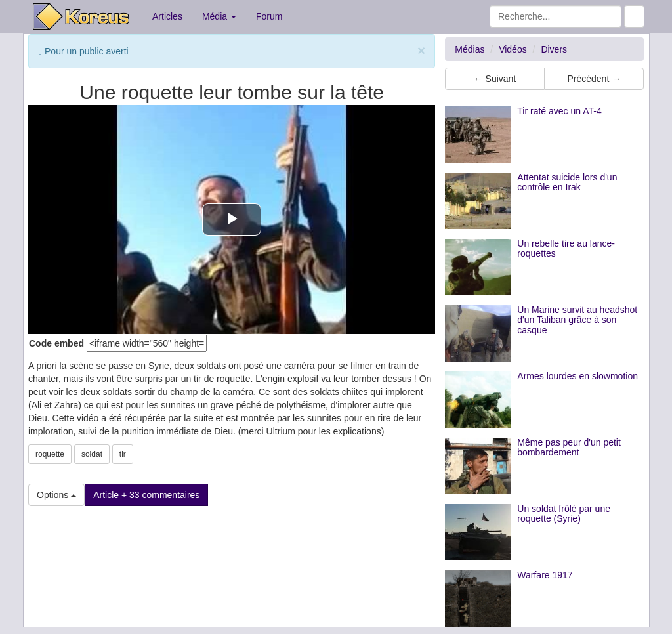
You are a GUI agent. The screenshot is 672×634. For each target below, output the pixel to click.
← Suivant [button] (495, 79)
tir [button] (123, 454)
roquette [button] (50, 454)
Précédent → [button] (594, 79)
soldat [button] (92, 454)
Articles (167, 16)
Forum (269, 16)
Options (56, 495)
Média (219, 16)
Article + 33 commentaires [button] (146, 495)
